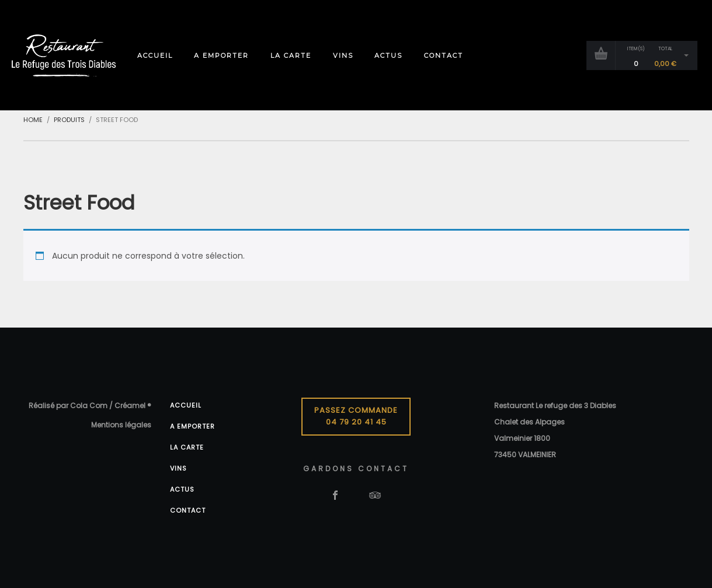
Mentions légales (121, 425)
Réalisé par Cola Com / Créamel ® (90, 406)
